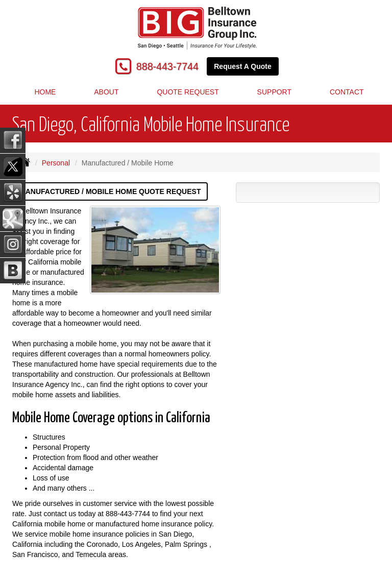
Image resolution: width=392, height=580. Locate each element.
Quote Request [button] (188, 92)
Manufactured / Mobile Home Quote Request (110, 191)
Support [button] (274, 92)
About (106, 92)
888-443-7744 (167, 66)
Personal (56, 163)
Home (45, 92)
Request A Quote (243, 66)
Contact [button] (347, 92)
